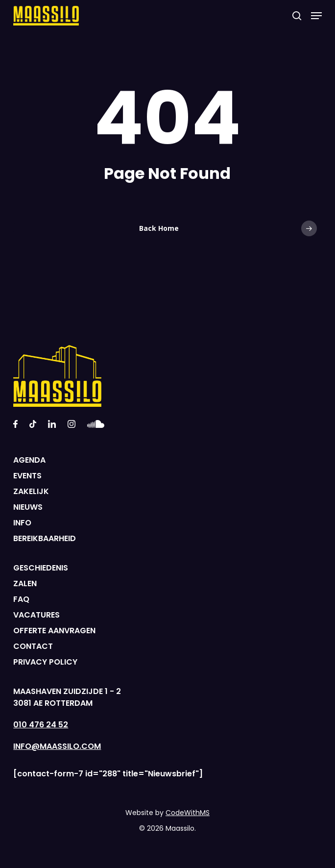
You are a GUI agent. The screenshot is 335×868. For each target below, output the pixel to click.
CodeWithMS (188, 813)
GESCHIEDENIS (41, 568)
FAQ (21, 599)
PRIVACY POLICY (45, 662)
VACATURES (36, 615)
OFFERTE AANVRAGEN (54, 631)
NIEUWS (28, 507)
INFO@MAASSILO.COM (57, 746)
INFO (22, 523)
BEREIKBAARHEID (45, 538)
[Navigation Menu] (316, 16)
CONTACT (33, 646)
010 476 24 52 (41, 725)
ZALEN (25, 583)
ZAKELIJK (31, 491)
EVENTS (27, 476)
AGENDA (29, 460)
